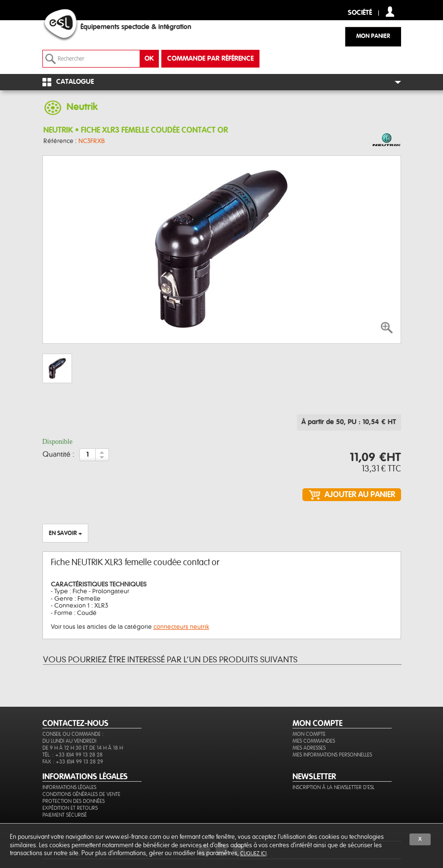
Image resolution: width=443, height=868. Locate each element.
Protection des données (74, 801)
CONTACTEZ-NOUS (75, 723)
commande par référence (210, 59)
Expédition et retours (70, 808)
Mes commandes (314, 741)
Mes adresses (309, 748)
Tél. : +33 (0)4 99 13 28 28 (73, 755)
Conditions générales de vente (81, 794)
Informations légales (69, 787)
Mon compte (309, 734)
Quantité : (58, 455)
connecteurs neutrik (181, 627)
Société (360, 13)
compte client (390, 12)
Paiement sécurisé (65, 815)
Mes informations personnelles (332, 755)
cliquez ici (253, 853)
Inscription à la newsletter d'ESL (333, 787)
